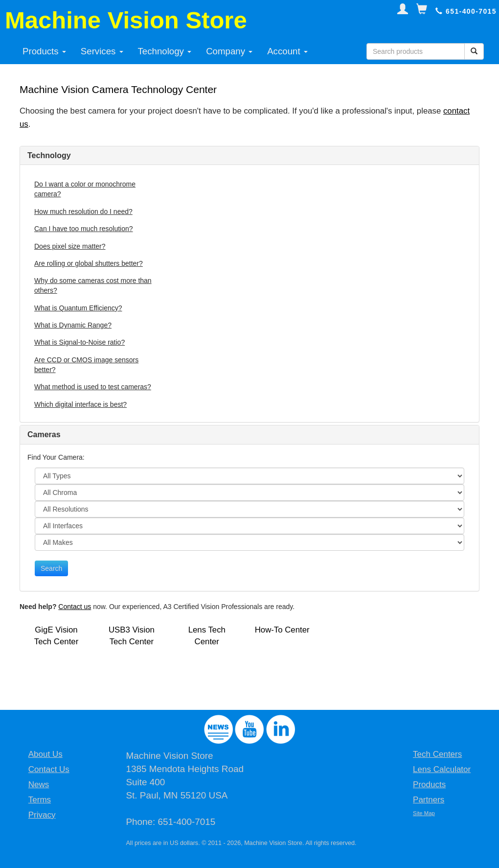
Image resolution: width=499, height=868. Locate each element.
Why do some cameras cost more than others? (93, 285)
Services (102, 51)
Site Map (424, 813)
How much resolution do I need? (83, 211)
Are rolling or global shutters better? (89, 263)
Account (287, 51)
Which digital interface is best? (80, 404)
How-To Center (282, 630)
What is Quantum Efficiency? (78, 308)
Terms (40, 800)
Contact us (75, 607)
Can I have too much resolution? (84, 229)
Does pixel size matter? (70, 246)
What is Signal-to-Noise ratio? (79, 342)
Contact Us (49, 769)
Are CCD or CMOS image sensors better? (86, 365)
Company (229, 51)
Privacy (42, 815)
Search (51, 568)
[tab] (249, 156)
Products (44, 51)
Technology (165, 51)
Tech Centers (437, 754)
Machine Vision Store (126, 20)
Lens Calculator (442, 769)
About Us (45, 754)
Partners (429, 800)
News (39, 785)
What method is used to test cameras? (93, 387)
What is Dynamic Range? (73, 325)
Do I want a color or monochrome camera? (85, 189)
